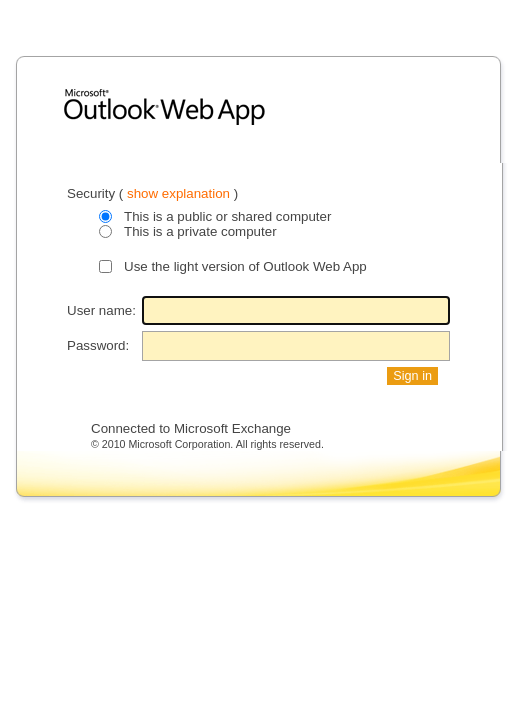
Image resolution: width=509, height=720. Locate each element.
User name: (101, 310)
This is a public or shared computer (227, 216)
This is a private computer (200, 231)
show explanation (180, 193)
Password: (98, 345)
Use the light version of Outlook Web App (245, 266)
